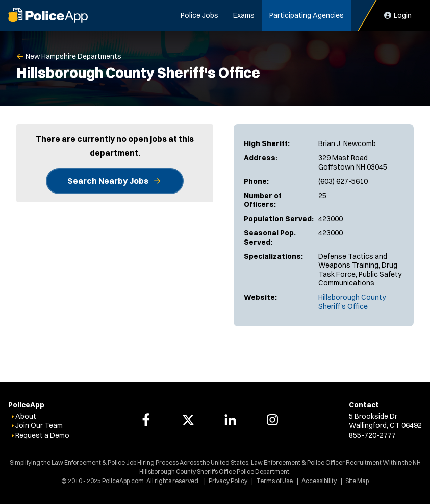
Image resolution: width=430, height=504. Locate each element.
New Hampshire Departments (73, 56)
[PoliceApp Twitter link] (188, 420)
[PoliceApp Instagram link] (272, 420)
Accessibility (319, 481)
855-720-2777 (372, 435)
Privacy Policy (228, 481)
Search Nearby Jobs (108, 181)
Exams (244, 15)
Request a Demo (42, 435)
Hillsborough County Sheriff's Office (352, 302)
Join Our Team (39, 425)
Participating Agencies (307, 15)
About (26, 416)
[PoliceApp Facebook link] (146, 420)
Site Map (357, 481)
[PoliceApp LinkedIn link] (230, 420)
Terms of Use (274, 481)
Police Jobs (199, 15)
